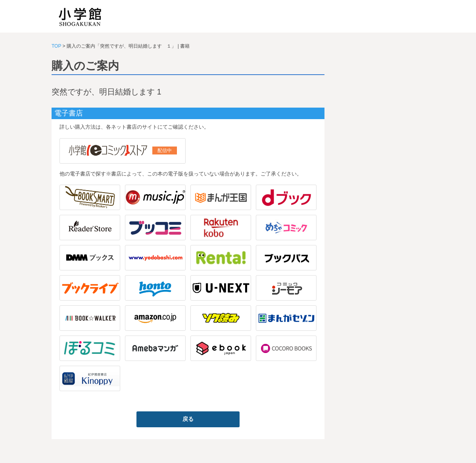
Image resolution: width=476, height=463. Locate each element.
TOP (56, 46)
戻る (188, 419)
